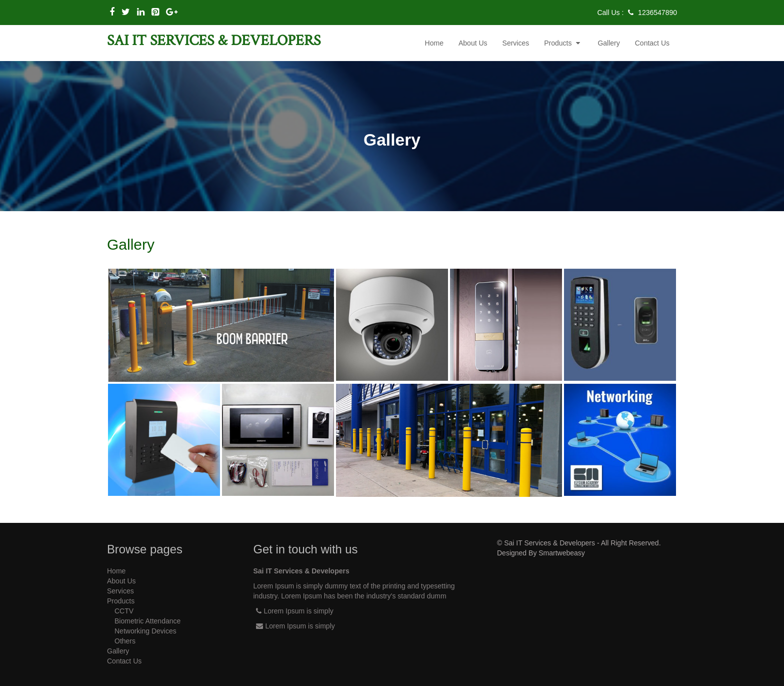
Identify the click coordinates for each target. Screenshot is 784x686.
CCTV (124, 611)
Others (125, 641)
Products (563, 43)
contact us (652, 43)
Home (434, 43)
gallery (608, 43)
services (516, 43)
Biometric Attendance (147, 621)
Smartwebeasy (562, 553)
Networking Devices (145, 631)
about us (473, 43)
